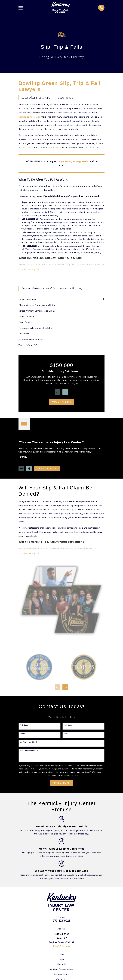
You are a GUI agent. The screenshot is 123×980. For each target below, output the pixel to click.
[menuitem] (60, 300)
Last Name (68, 727)
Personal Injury (61, 976)
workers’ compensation (29, 117)
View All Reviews (47, 469)
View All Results (62, 403)
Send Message (61, 785)
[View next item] (65, 393)
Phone (22, 735)
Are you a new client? (28, 744)
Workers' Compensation (61, 971)
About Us (61, 966)
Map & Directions (61, 948)
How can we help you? (29, 752)
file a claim (26, 147)
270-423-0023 (61, 922)
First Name (24, 727)
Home (61, 961)
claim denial (55, 147)
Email (66, 735)
